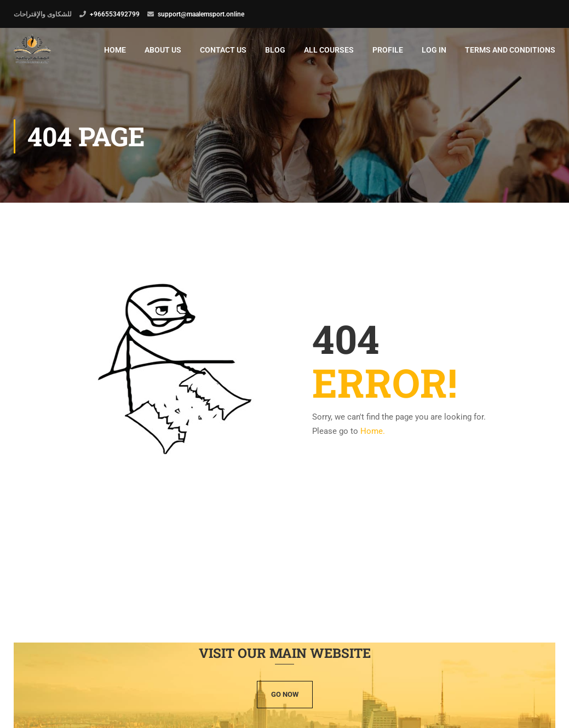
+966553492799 (115, 14)
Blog (275, 50)
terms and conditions (510, 50)
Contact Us (223, 50)
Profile (388, 50)
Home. (373, 433)
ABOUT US (163, 50)
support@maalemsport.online (201, 14)
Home (115, 50)
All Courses (329, 50)
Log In (434, 50)
